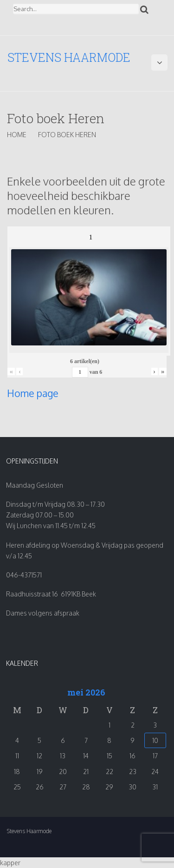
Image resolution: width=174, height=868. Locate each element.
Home (17, 135)
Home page (33, 393)
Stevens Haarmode (69, 57)
